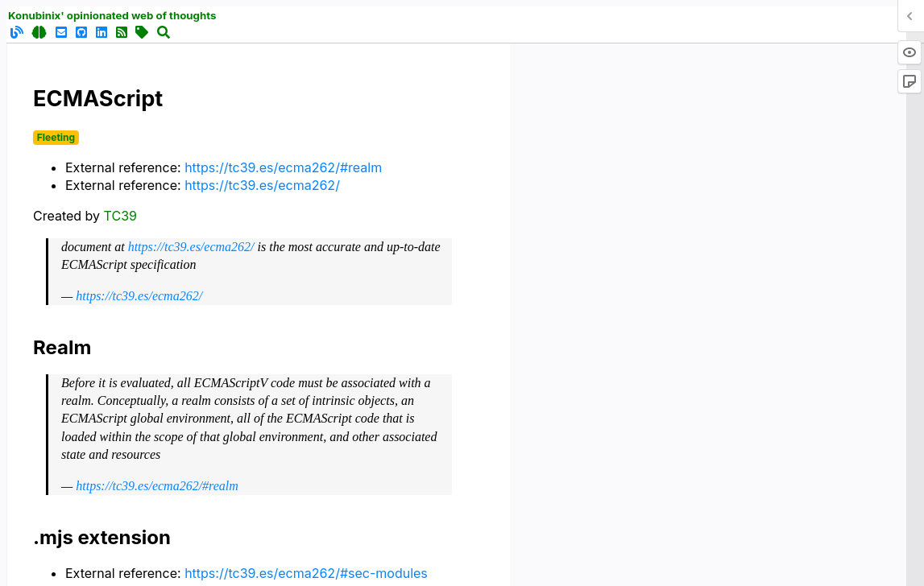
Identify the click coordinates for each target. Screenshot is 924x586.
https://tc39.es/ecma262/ (262, 185)
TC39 (120, 216)
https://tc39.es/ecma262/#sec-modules (306, 573)
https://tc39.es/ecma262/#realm (283, 167)
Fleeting (56, 137)
